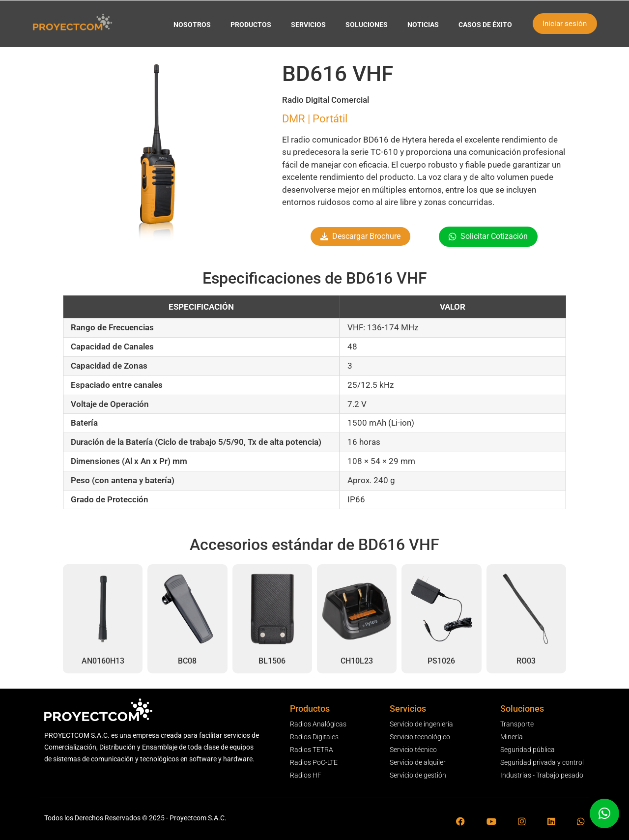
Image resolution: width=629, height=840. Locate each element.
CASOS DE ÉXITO (485, 25)
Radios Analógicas (318, 724)
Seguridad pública (528, 750)
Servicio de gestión (418, 775)
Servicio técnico (413, 750)
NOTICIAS (423, 25)
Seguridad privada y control (542, 762)
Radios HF (306, 775)
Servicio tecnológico (420, 737)
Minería (512, 737)
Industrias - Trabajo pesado (542, 775)
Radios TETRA (312, 750)
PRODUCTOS (251, 25)
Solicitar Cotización (494, 236)
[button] (604, 813)
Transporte (517, 724)
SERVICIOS (308, 25)
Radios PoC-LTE (314, 762)
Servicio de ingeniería (421, 724)
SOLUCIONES (367, 25)
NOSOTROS (192, 25)
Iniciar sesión (565, 24)
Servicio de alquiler (418, 762)
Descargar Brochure (366, 236)
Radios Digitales (314, 737)
